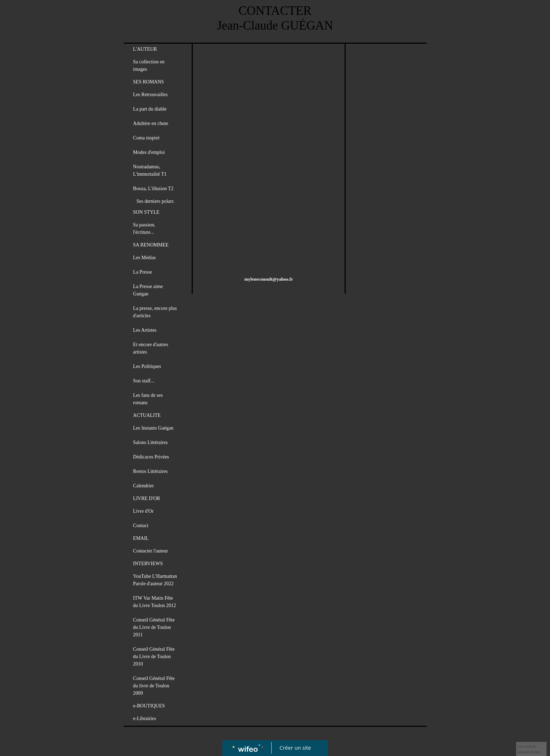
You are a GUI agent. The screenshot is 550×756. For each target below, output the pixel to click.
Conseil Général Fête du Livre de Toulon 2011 (154, 627)
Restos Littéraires (150, 471)
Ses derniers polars (155, 201)
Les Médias (145, 258)
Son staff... (144, 381)
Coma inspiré (146, 138)
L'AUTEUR (145, 49)
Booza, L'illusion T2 (153, 189)
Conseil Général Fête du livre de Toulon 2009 (154, 686)
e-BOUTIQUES (149, 706)
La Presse (143, 272)
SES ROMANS (149, 82)
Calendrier (144, 486)
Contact (141, 526)
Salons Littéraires (150, 442)
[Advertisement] (269, 100)
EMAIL (141, 538)
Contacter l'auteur (151, 551)
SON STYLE (146, 212)
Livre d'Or (143, 511)
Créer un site (295, 748)
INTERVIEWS (148, 564)
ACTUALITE (147, 415)
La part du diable (150, 109)
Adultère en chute (151, 123)
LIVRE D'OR (147, 498)
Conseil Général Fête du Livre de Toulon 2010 (154, 657)
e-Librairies (145, 718)
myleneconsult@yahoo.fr (269, 279)
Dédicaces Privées (151, 457)
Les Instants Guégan (153, 428)
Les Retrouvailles (150, 95)
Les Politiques (147, 366)
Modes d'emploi (149, 152)
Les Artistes (145, 330)
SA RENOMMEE (151, 245)
